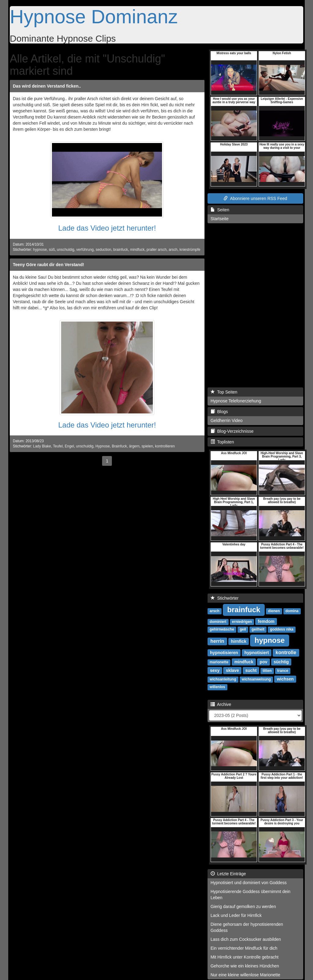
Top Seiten (224, 392)
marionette (219, 662)
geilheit (258, 629)
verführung (85, 250)
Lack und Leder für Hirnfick (236, 915)
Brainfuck (120, 446)
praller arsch (157, 250)
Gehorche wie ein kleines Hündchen (245, 966)
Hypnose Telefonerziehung (236, 401)
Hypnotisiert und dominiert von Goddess (249, 883)
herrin (217, 641)
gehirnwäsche (222, 629)
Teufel (58, 446)
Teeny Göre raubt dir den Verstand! (48, 265)
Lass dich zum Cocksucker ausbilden (246, 939)
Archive (221, 704)
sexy (215, 670)
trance (283, 671)
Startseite (220, 219)
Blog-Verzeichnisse (232, 431)
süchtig (281, 662)
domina (292, 611)
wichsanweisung (256, 679)
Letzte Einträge (228, 874)
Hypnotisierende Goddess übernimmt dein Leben (250, 895)
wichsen (285, 679)
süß (52, 250)
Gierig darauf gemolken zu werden (243, 907)
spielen (147, 446)
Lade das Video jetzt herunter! (107, 228)
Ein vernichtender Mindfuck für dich (244, 948)
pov (264, 662)
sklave (232, 670)
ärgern (134, 446)
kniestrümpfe (190, 250)
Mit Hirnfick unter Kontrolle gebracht (245, 957)
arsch (173, 250)
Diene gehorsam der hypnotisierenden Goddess (247, 927)
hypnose (40, 250)
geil (243, 629)
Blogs (219, 412)
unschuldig (66, 250)
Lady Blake (42, 446)
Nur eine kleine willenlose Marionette (245, 975)
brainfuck (121, 250)
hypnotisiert (257, 653)
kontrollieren (165, 446)
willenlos (217, 687)
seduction (103, 250)
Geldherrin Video (227, 420)
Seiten (220, 210)
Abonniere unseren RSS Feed (255, 198)
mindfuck (137, 250)
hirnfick (239, 641)
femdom (266, 621)
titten (267, 671)
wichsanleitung (223, 679)
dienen (274, 611)
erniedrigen (242, 622)
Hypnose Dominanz (94, 17)
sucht (251, 670)
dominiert (218, 622)
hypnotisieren (224, 653)
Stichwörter (225, 598)
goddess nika (282, 629)
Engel (69, 446)
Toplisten (222, 442)
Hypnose (103, 446)
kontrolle (286, 652)
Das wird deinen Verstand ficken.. (47, 86)
